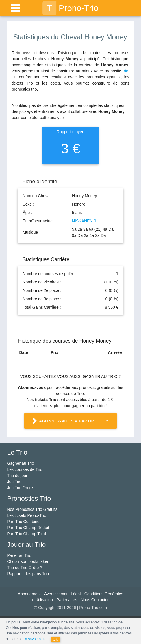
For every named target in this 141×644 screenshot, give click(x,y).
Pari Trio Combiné (23, 522)
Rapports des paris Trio (28, 574)
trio (125, 71)
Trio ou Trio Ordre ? (25, 568)
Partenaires (67, 600)
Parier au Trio (19, 555)
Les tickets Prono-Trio (27, 515)
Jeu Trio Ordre (20, 488)
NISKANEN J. (84, 221)
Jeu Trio (14, 482)
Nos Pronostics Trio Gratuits (32, 509)
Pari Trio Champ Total (26, 534)
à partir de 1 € (70, 422)
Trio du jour (17, 475)
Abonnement (29, 594)
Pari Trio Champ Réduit (28, 528)
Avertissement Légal (63, 594)
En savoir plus (34, 639)
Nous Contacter (95, 600)
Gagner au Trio (20, 463)
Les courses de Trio (25, 469)
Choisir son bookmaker (28, 561)
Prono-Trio (70, 8)
